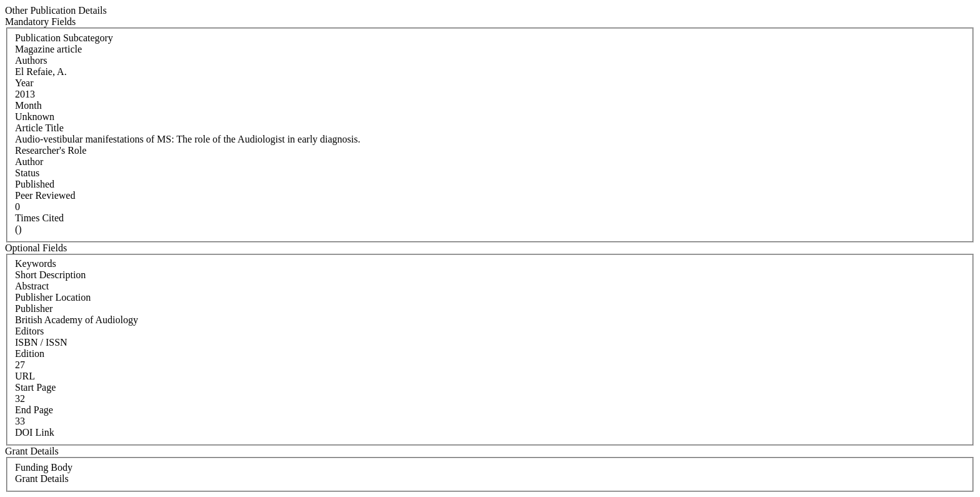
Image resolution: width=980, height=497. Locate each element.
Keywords (36, 264)
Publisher (34, 309)
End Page (34, 410)
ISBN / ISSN (41, 342)
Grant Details (42, 479)
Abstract (32, 286)
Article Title (39, 128)
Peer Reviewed (45, 195)
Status (27, 173)
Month (28, 105)
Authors (31, 60)
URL (25, 376)
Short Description (50, 275)
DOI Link (35, 432)
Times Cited (39, 218)
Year (24, 83)
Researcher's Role (51, 150)
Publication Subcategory (64, 38)
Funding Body (44, 467)
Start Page (35, 387)
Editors (29, 331)
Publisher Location (53, 297)
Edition (30, 354)
